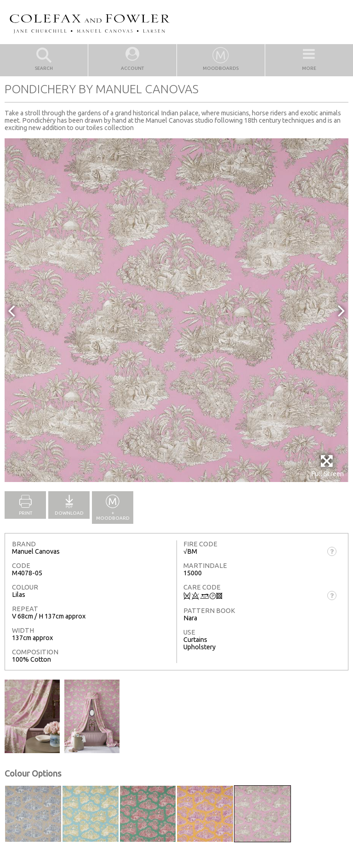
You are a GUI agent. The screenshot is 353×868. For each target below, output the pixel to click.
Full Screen (327, 466)
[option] (176, 310)
